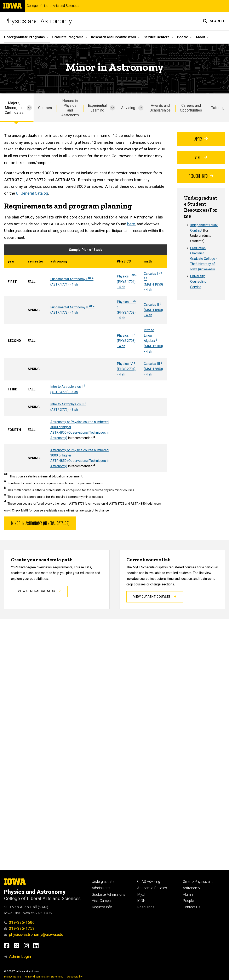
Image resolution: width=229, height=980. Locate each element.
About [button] (200, 37)
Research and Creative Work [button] (114, 37)
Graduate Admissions (108, 894)
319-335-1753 (19, 928)
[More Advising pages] (141, 108)
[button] (213, 21)
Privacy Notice (13, 977)
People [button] (183, 37)
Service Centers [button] (157, 37)
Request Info (201, 176)
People (188, 901)
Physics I (127, 276)
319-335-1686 (19, 922)
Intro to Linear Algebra (151, 335)
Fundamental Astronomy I (72, 279)
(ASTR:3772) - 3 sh (64, 410)
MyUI (141, 894)
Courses (45, 108)
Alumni (188, 894)
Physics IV (126, 364)
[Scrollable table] (86, 358)
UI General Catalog (32, 193)
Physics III (126, 335)
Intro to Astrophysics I (68, 387)
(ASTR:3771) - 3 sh (64, 392)
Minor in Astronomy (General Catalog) (40, 523)
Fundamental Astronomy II (70, 307)
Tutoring (218, 108)
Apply (201, 139)
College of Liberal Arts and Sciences (53, 6)
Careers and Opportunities (191, 108)
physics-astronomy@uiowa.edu (34, 934)
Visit (201, 157)
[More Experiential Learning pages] (112, 108)
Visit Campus (102, 901)
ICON (141, 901)
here (131, 224)
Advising (128, 108)
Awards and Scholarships (160, 108)
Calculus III (153, 364)
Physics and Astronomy (38, 21)
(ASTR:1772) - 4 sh (64, 312)
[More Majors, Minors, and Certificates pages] (29, 108)
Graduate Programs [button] (68, 37)
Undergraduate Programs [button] (24, 37)
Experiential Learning (97, 108)
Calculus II (153, 305)
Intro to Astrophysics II (68, 404)
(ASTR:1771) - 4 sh (64, 284)
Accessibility (75, 977)
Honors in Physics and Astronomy (70, 108)
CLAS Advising (149, 882)
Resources (146, 907)
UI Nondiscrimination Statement (44, 977)
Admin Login (20, 956)
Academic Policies (152, 888)
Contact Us (192, 907)
